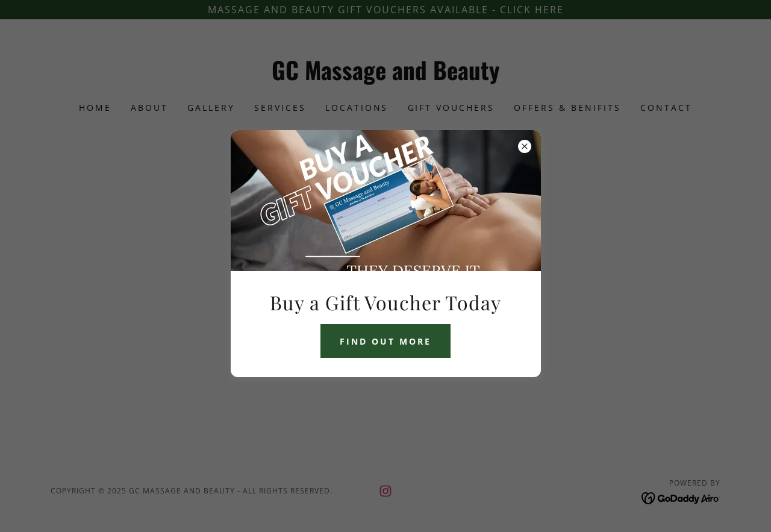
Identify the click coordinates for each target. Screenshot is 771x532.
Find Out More (385, 341)
